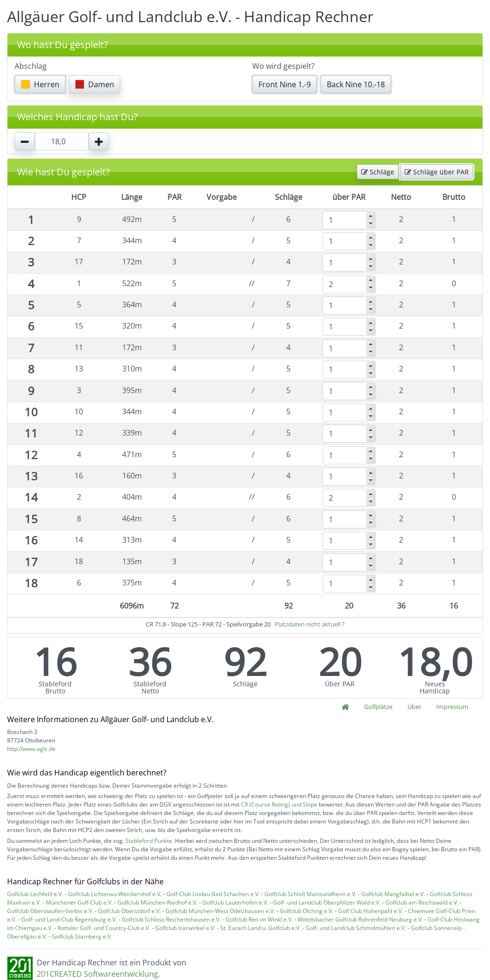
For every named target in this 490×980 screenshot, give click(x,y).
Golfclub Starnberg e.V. (82, 936)
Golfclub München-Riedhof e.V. (158, 902)
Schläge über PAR (437, 172)
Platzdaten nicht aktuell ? (310, 624)
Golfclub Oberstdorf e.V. (129, 911)
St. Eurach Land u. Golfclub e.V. (261, 928)
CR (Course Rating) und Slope (279, 804)
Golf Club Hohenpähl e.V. (371, 911)
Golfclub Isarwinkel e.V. (185, 928)
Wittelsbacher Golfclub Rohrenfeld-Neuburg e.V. (360, 919)
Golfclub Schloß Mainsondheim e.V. (311, 894)
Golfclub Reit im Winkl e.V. (259, 919)
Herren (40, 84)
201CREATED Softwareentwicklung (97, 974)
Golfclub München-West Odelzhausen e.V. (220, 911)
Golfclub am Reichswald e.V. (422, 902)
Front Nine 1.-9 (285, 84)
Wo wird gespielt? (283, 66)
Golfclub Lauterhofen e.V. (235, 902)
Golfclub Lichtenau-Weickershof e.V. (115, 894)
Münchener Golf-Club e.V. (79, 902)
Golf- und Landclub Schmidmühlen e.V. (356, 928)
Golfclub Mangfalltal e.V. (393, 894)
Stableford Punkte (149, 841)
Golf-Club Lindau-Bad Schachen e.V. (213, 894)
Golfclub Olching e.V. (307, 911)
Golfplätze (378, 707)
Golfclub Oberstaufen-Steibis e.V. (50, 911)
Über (414, 707)
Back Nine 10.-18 (356, 84)
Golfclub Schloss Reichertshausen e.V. (171, 919)
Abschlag (31, 66)
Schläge (378, 172)
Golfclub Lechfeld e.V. (35, 894)
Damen (95, 84)
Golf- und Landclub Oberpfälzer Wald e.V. (327, 902)
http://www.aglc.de (31, 749)
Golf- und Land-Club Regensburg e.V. (69, 919)
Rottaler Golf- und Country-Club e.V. (104, 928)
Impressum (452, 707)
